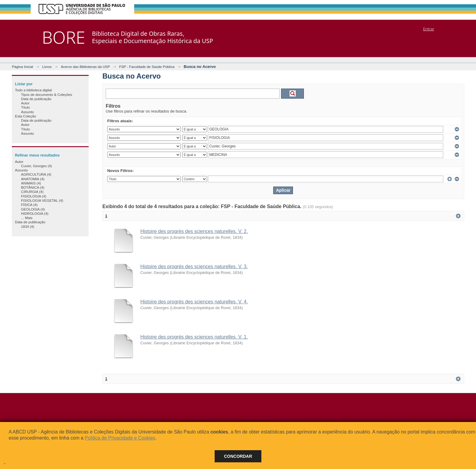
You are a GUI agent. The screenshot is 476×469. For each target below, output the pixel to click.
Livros (47, 67)
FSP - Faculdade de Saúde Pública (147, 67)
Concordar (238, 456)
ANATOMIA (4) (33, 179)
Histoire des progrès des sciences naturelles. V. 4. (194, 302)
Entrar (429, 29)
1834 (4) (28, 226)
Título (25, 107)
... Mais (27, 218)
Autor (25, 103)
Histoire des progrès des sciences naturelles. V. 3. (194, 267)
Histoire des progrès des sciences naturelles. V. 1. (194, 337)
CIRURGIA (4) (32, 192)
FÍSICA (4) (29, 205)
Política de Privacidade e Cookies (120, 438)
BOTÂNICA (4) (33, 187)
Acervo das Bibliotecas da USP (85, 67)
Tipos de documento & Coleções (46, 94)
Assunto (27, 112)
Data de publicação (36, 99)
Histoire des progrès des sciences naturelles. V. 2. (194, 231)
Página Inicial (22, 67)
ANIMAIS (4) (31, 183)
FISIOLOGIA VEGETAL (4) (42, 200)
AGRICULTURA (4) (36, 174)
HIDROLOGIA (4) (35, 213)
